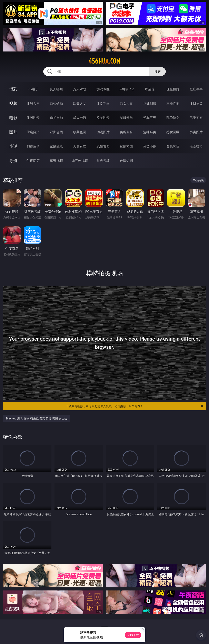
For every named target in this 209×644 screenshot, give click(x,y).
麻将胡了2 (126, 89)
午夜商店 (33, 161)
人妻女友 (80, 146)
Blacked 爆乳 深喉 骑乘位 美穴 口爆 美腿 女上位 (37, 418)
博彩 (13, 89)
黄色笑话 (173, 146)
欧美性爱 (103, 118)
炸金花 (150, 89)
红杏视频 (103, 161)
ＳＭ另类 (196, 103)
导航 (13, 160)
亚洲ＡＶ (33, 103)
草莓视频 (56, 161)
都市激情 (33, 146)
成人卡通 (80, 118)
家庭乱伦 (56, 146)
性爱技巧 (196, 146)
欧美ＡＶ (80, 103)
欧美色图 (80, 132)
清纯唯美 (150, 132)
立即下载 (133, 635)
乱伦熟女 (173, 118)
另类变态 (196, 118)
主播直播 (173, 103)
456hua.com (104, 61)
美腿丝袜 (126, 132)
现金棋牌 (173, 89)
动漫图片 (103, 132)
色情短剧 (126, 161)
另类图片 (196, 132)
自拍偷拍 (56, 103)
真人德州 (56, 89)
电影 (13, 118)
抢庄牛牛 (196, 89)
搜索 (158, 72)
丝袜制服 (150, 103)
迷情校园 (126, 146)
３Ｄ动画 (103, 103)
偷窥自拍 (33, 132)
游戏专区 (103, 89)
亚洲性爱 (33, 118)
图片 (13, 132)
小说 (13, 146)
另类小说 (150, 146)
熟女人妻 (126, 103)
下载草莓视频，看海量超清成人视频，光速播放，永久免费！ (135, 406)
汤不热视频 (80, 161)
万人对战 (80, 89)
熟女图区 (173, 132)
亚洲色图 (56, 132)
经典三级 (150, 118)
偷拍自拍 (56, 118)
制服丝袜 (126, 118)
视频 (13, 103)
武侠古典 (103, 146)
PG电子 (33, 89)
